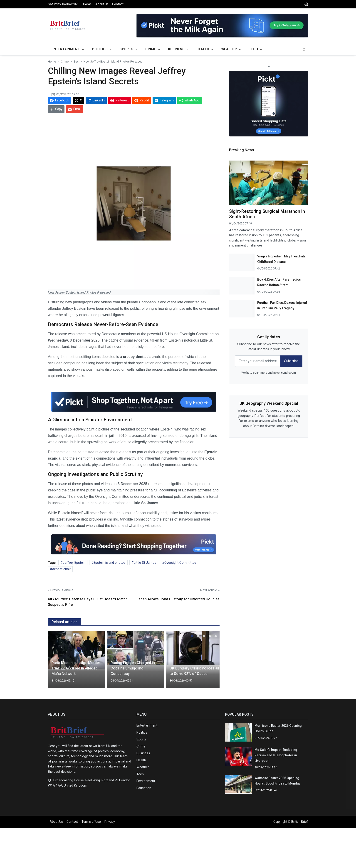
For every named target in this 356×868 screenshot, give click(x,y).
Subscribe (291, 361)
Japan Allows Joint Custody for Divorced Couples (178, 599)
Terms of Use (91, 822)
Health (141, 760)
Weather (143, 767)
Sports (141, 739)
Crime (141, 746)
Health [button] (203, 49)
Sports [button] (126, 49)
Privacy (110, 822)
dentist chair (61, 569)
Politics (142, 732)
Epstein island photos (110, 563)
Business (143, 753)
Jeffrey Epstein (74, 563)
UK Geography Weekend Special (269, 403)
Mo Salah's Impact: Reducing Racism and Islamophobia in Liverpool (276, 755)
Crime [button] (151, 49)
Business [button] (176, 49)
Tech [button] (253, 49)
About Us (102, 4)
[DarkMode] (306, 4)
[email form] (258, 361)
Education (144, 788)
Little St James (145, 563)
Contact (118, 4)
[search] (304, 50)
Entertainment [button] (66, 49)
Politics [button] (100, 49)
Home (87, 4)
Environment (146, 781)
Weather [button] (229, 49)
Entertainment (147, 725)
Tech (140, 774)
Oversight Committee (180, 563)
